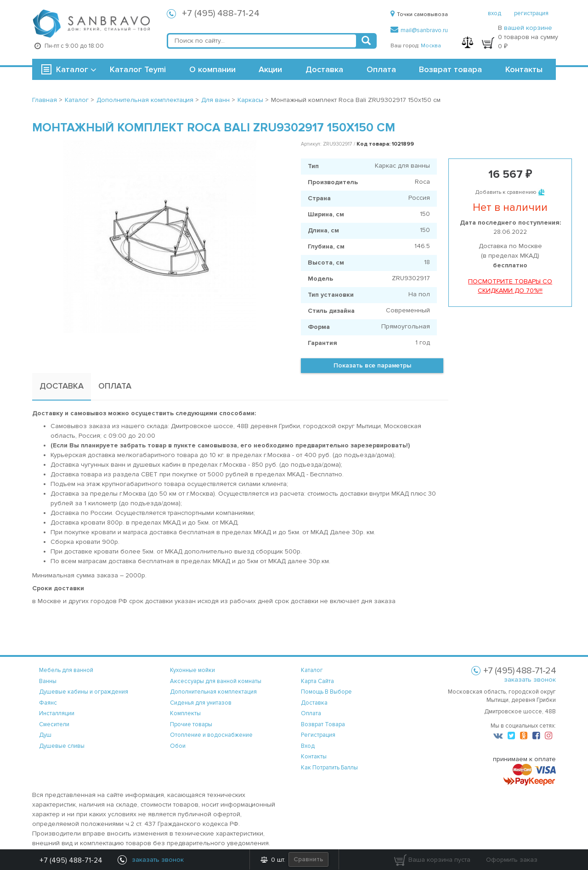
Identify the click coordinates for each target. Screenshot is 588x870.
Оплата (381, 69)
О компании (212, 69)
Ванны (48, 681)
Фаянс (48, 703)
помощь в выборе (326, 692)
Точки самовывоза (419, 14)
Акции (270, 69)
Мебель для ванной (66, 670)
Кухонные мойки (192, 670)
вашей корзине (528, 28)
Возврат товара (450, 69)
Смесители (54, 724)
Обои (178, 746)
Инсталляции (57, 713)
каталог (312, 670)
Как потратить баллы (329, 768)
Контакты (524, 69)
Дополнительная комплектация (213, 692)
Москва (431, 46)
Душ (45, 735)
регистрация (531, 13)
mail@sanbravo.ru (419, 30)
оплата (311, 713)
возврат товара (323, 724)
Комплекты (185, 713)
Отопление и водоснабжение (211, 735)
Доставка (324, 69)
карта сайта (317, 681)
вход (495, 13)
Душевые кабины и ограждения (84, 692)
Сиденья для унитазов (201, 703)
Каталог (72, 69)
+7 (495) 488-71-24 (221, 13)
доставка (314, 703)
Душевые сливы (62, 746)
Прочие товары (191, 724)
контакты (314, 757)
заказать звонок (530, 680)
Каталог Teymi (138, 69)
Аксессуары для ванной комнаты (216, 681)
